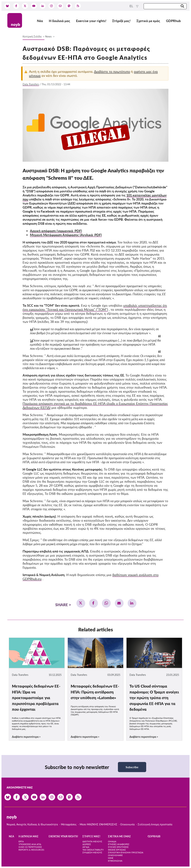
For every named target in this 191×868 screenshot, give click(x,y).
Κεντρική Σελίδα (32, 36)
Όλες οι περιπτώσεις (30, 847)
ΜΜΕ (111, 858)
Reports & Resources (31, 850)
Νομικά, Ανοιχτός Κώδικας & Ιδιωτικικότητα (32, 824)
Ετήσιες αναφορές (119, 844)
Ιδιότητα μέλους (92, 841)
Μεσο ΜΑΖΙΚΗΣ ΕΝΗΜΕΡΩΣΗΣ (99, 824)
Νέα (40, 21)
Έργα (21, 841)
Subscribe (132, 767)
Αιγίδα (86, 847)
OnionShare (115, 855)
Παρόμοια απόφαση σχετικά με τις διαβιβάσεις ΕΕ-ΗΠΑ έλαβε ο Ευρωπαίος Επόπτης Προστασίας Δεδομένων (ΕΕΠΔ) (95, 406)
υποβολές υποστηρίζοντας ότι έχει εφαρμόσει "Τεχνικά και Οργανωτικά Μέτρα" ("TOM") (95, 307)
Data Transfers (31, 84)
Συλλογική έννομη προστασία (155, 824)
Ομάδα (112, 841)
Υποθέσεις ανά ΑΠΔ (30, 844)
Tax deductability (93, 850)
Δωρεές (87, 844)
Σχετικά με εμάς (148, 21)
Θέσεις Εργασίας (117, 850)
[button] (81, 603)
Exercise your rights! (91, 21)
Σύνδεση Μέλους (92, 852)
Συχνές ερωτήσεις (118, 847)
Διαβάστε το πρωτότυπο (112, 71)
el (132, 6)
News (48, 36)
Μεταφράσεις (69, 824)
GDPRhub (173, 21)
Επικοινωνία (128, 824)
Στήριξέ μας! (121, 21)
